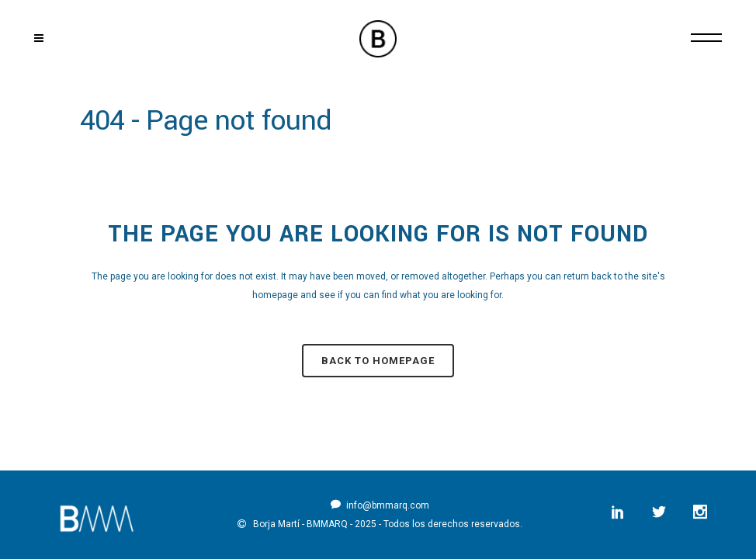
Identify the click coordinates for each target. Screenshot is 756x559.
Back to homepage (378, 361)
